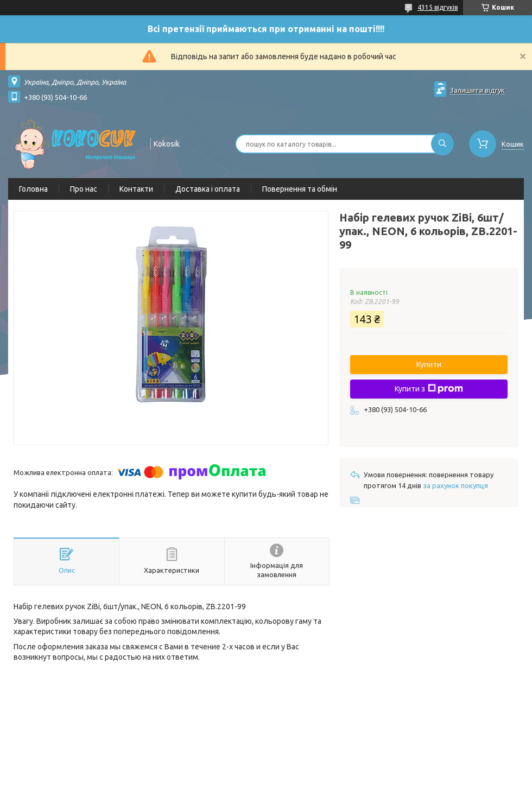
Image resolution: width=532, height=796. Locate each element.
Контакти (136, 189)
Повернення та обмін (300, 189)
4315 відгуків (438, 7)
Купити (429, 364)
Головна (33, 189)
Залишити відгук (477, 90)
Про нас (84, 189)
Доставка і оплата (208, 189)
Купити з (429, 389)
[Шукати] (442, 144)
